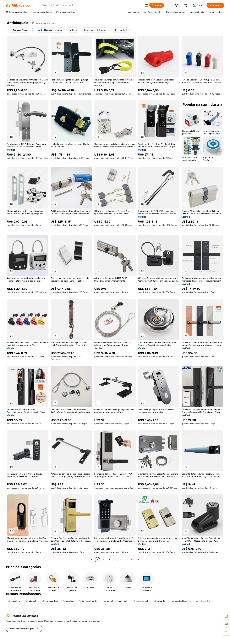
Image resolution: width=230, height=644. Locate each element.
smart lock (14, 601)
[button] (146, 5)
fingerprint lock (140, 601)
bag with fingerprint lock (116, 601)
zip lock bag (160, 601)
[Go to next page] (138, 560)
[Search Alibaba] (92, 5)
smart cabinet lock (181, 601)
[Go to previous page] (92, 560)
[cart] (186, 6)
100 (133, 560)
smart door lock (50, 601)
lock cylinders (203, 601)
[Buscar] (157, 5)
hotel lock (31, 601)
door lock (69, 601)
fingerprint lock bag (89, 601)
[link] (226, 616)
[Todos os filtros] (18, 30)
